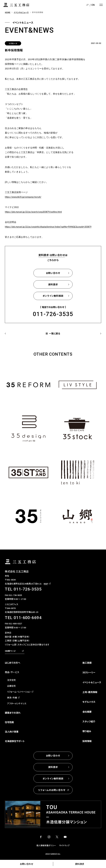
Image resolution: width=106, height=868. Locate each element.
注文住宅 (11, 680)
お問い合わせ (26, 864)
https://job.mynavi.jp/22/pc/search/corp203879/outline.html (33, 212)
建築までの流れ (13, 713)
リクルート (13, 43)
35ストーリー (89, 672)
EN (93, 5)
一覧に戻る (55, 333)
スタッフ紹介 (89, 721)
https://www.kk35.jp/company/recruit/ (23, 197)
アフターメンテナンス (17, 703)
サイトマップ (64, 845)
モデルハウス (89, 702)
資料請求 (80, 864)
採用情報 (87, 741)
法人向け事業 (12, 732)
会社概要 (87, 712)
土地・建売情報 (90, 692)
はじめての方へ (13, 663)
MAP (46, 584)
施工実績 (87, 663)
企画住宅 (11, 686)
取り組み (87, 731)
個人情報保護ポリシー (46, 845)
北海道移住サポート (15, 741)
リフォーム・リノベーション (19, 692)
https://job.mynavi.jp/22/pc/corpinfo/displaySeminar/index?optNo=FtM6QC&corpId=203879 (48, 227)
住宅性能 (9, 722)
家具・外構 (12, 698)
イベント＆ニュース (92, 682)
